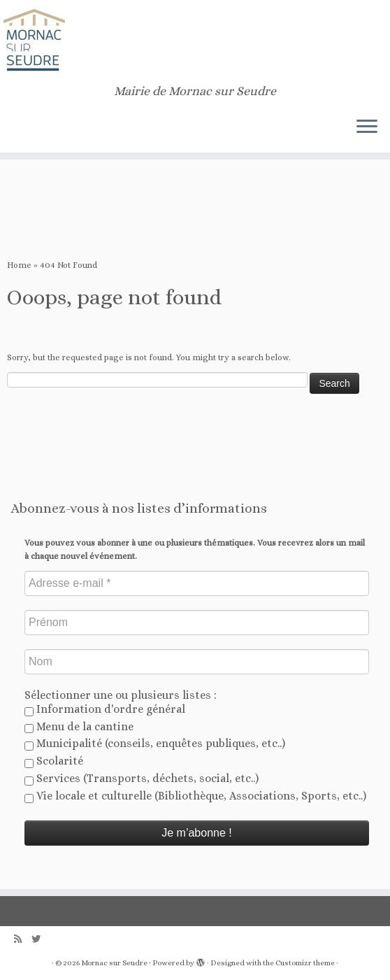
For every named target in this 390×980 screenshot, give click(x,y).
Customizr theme (305, 963)
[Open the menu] (367, 127)
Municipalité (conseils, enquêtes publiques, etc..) (155, 744)
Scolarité (54, 761)
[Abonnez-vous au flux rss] (23, 939)
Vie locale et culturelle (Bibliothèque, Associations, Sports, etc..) (195, 796)
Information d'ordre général (105, 709)
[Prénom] (197, 623)
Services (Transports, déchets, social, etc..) (142, 779)
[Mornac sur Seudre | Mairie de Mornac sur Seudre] (195, 42)
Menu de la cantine (79, 727)
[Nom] (197, 662)
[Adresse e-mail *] (197, 583)
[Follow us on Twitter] (41, 939)
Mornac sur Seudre (114, 963)
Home (19, 265)
